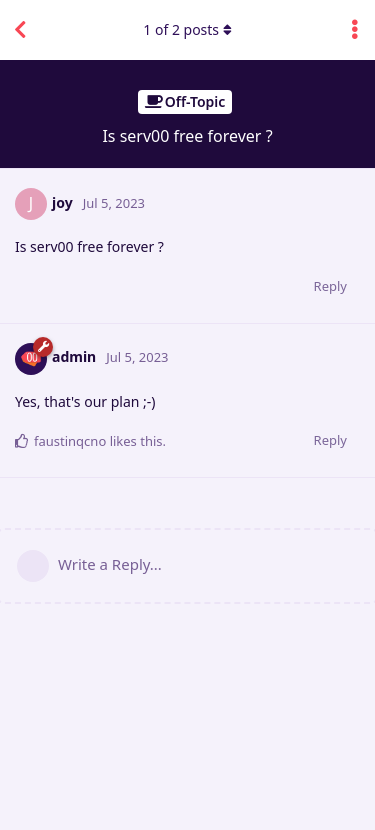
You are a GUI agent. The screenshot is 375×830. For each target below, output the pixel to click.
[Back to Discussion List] (20, 30)
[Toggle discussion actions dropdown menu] (355, 30)
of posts (187, 29)
